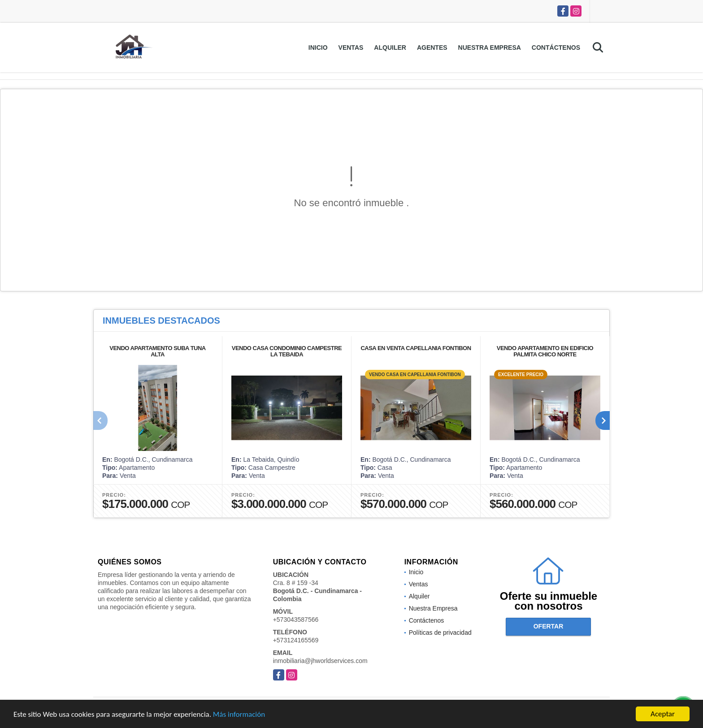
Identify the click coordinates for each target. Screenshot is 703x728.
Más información (239, 715)
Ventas (351, 48)
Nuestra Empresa (490, 48)
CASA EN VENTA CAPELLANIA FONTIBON (416, 348)
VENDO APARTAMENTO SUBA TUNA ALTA (157, 351)
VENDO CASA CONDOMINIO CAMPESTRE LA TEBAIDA (287, 351)
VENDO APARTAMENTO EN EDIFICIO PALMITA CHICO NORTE (545, 351)
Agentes (432, 48)
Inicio (318, 48)
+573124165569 (296, 640)
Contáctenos (556, 48)
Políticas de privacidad (440, 633)
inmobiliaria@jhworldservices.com (320, 661)
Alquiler (390, 48)
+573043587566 (296, 620)
